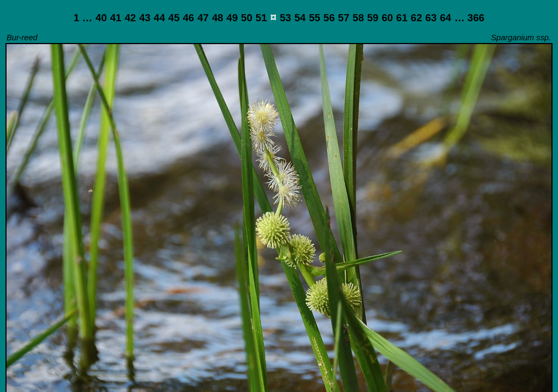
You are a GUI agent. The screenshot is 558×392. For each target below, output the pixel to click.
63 (431, 18)
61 (402, 18)
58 (358, 18)
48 (218, 18)
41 (116, 18)
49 (232, 18)
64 (445, 18)
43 (145, 18)
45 (174, 18)
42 (131, 18)
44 (159, 18)
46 (188, 18)
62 (417, 18)
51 (261, 18)
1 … (83, 18)
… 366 (469, 18)
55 (315, 18)
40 (101, 18)
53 (285, 18)
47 (203, 18)
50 (247, 18)
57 (344, 18)
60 (387, 18)
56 (329, 18)
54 (300, 18)
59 (373, 18)
